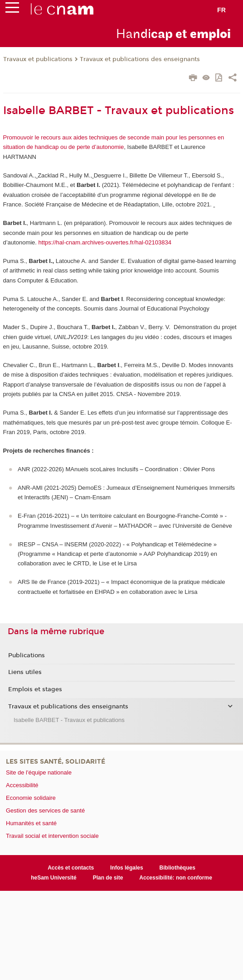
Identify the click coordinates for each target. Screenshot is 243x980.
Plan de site (108, 878)
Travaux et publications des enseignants (140, 59)
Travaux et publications (38, 59)
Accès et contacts (71, 868)
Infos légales (127, 868)
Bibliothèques (177, 868)
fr (221, 10)
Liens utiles (25, 672)
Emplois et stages (35, 689)
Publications (27, 655)
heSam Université (54, 878)
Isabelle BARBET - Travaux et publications (69, 720)
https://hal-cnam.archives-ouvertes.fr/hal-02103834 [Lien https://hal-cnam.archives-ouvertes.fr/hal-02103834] (105, 242)
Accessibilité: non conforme (176, 878)
